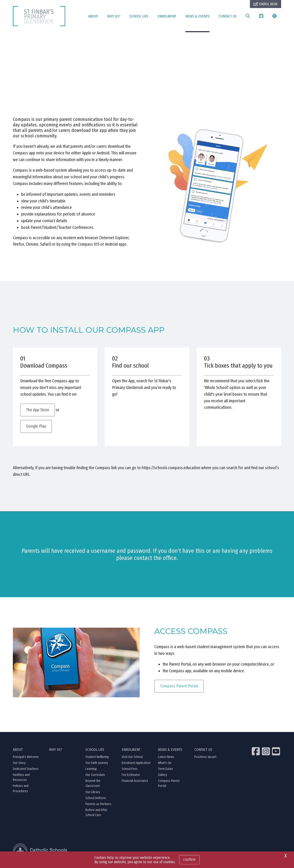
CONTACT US (228, 16)
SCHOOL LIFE (139, 16)
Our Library (93, 792)
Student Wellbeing (97, 757)
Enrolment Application (136, 763)
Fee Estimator (131, 775)
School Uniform (96, 798)
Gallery (163, 775)
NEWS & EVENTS (197, 16)
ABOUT (93, 16)
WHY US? (114, 16)
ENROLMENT (167, 16)
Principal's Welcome (26, 757)
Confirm (189, 859)
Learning (91, 769)
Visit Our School (132, 757)
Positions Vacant (205, 757)
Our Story (19, 763)
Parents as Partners (98, 804)
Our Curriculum (95, 775)
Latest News (166, 757)
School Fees (130, 769)
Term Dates (166, 769)
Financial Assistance (135, 781)
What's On (165, 763)
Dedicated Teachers (26, 769)
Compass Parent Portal (179, 686)
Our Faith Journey (97, 763)
